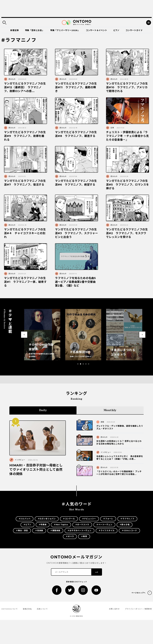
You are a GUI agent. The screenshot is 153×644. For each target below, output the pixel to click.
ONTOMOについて (9, 609)
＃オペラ (70, 536)
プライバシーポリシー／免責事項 (138, 609)
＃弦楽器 (39, 530)
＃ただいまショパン (47, 519)
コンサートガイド (134, 30)
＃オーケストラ (82, 525)
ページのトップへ (139, 593)
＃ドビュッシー (89, 519)
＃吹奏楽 (43, 525)
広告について (42, 609)
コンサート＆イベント (96, 30)
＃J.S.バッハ (24, 519)
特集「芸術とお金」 (35, 30)
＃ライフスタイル (107, 530)
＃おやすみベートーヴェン (79, 530)
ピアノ (116, 30)
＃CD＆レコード (129, 530)
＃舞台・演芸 (22, 530)
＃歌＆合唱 (125, 525)
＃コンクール (69, 519)
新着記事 (15, 30)
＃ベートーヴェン (104, 525)
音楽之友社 (27, 609)
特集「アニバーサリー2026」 (65, 30)
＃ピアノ (27, 525)
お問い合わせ (114, 609)
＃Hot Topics (61, 525)
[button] (78, 364)
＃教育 (84, 536)
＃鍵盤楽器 (55, 530)
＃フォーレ (108, 519)
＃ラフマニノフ (127, 519)
